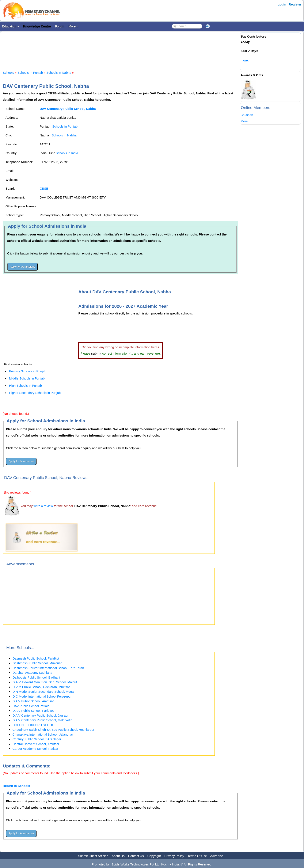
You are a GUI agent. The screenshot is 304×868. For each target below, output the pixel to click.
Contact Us (136, 856)
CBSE (44, 188)
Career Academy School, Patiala (35, 749)
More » (73, 26)
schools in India (67, 153)
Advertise (217, 856)
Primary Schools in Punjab (28, 371)
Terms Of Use (197, 856)
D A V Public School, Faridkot (33, 711)
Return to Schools (16, 786)
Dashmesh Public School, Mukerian (37, 663)
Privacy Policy (174, 856)
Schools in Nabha (59, 73)
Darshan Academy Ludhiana (32, 673)
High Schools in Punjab (25, 386)
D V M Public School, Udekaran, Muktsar (41, 687)
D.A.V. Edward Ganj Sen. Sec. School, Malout (45, 682)
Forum (60, 26)
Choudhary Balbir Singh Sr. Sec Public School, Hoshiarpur (53, 730)
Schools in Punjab (30, 73)
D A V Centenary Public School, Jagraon (41, 715)
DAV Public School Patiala (31, 706)
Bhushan (247, 115)
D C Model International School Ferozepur (42, 696)
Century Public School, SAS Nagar (37, 739)
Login (282, 4)
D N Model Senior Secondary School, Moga (43, 692)
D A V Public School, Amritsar (33, 701)
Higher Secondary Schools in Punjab (35, 393)
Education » (10, 26)
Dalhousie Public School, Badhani (36, 677)
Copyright (154, 856)
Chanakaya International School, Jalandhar (43, 734)
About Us (118, 856)
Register (295, 4)
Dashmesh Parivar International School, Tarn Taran (48, 668)
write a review (43, 506)
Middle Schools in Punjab (27, 378)
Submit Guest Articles (93, 856)
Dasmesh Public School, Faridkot (36, 658)
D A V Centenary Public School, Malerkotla (42, 720)
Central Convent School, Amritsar (36, 744)
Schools (8, 73)
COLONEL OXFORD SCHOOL (34, 725)
